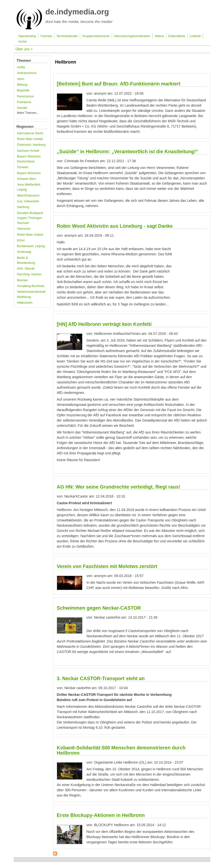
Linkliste (195, 36)
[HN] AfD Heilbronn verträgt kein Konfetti (104, 324)
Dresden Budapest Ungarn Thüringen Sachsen (30, 218)
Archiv (23, 42)
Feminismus (25, 96)
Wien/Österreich (28, 196)
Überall (29, 269)
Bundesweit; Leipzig (31, 246)
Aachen (36, 274)
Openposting (27, 36)
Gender (22, 108)
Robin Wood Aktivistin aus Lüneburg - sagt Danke (115, 226)
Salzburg (23, 207)
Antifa (21, 67)
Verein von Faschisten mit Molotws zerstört (107, 566)
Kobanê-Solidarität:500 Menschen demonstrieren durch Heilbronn (121, 750)
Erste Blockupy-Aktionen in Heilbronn (101, 815)
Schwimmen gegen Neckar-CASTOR (99, 608)
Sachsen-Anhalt (28, 151)
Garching (23, 274)
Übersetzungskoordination (132, 36)
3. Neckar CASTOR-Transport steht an (101, 678)
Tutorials (46, 36)
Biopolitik (23, 90)
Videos (159, 36)
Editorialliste (177, 36)
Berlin (39, 133)
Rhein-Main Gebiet (30, 235)
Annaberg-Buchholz (31, 286)
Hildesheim (25, 303)
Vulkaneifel (31, 201)
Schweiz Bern (27, 179)
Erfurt (21, 240)
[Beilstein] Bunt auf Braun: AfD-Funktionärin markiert (119, 84)
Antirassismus (27, 73)
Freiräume (24, 102)
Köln (20, 269)
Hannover (24, 229)
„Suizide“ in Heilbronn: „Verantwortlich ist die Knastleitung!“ (128, 151)
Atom (21, 79)
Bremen (22, 280)
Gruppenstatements (96, 36)
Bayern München (29, 173)
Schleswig (24, 252)
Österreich (24, 145)
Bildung (22, 85)
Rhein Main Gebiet (30, 139)
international (26, 133)
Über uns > (24, 49)
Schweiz (23, 167)
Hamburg (39, 145)
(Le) (20, 201)
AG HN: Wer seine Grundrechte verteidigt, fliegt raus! (119, 487)
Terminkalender (67, 36)
